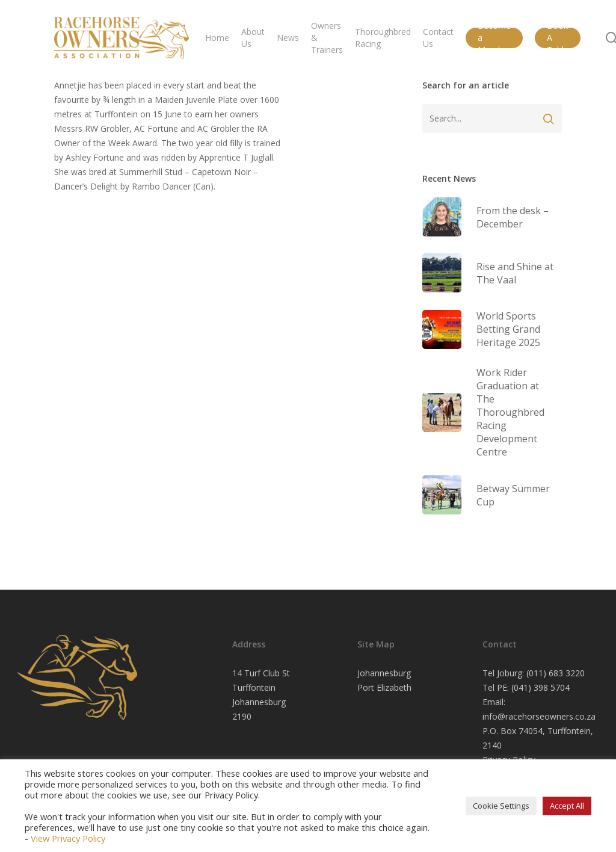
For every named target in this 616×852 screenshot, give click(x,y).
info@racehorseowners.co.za (539, 716)
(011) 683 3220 (556, 673)
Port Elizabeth (384, 687)
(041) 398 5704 (541, 687)
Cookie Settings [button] (501, 806)
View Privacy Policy (68, 838)
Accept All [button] (567, 806)
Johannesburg (384, 673)
